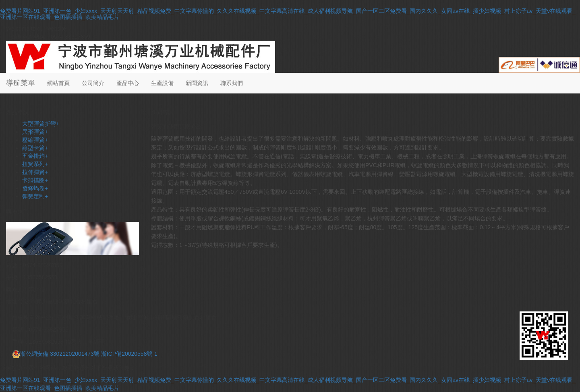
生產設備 (162, 83)
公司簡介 (93, 83)
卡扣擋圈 (35, 180)
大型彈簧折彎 (41, 124)
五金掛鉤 (35, 156)
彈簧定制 (35, 196)
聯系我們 (232, 83)
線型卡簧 (35, 148)
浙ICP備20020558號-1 (129, 354)
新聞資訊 (197, 83)
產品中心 (128, 83)
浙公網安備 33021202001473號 (56, 354)
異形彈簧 (35, 132)
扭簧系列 (35, 164)
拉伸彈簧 (35, 172)
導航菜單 (21, 83)
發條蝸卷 (35, 188)
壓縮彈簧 (35, 140)
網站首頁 (58, 83)
